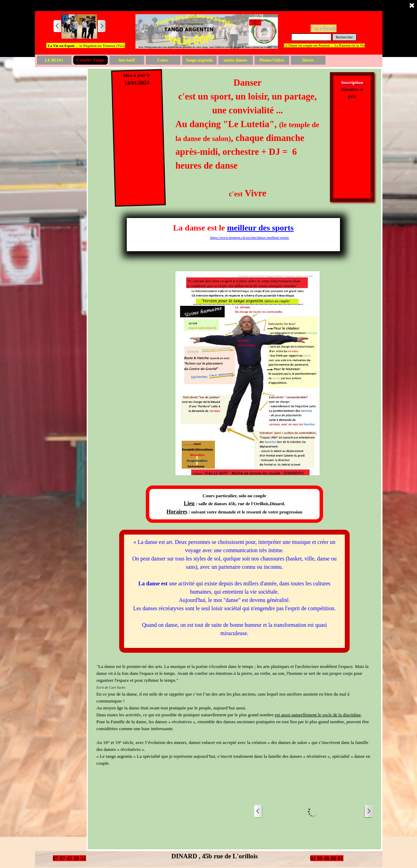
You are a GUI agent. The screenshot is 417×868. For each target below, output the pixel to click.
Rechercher (344, 37)
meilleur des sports (260, 228)
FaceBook (324, 28)
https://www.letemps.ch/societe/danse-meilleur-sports (249, 238)
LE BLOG (54, 60)
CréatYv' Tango (90, 60)
